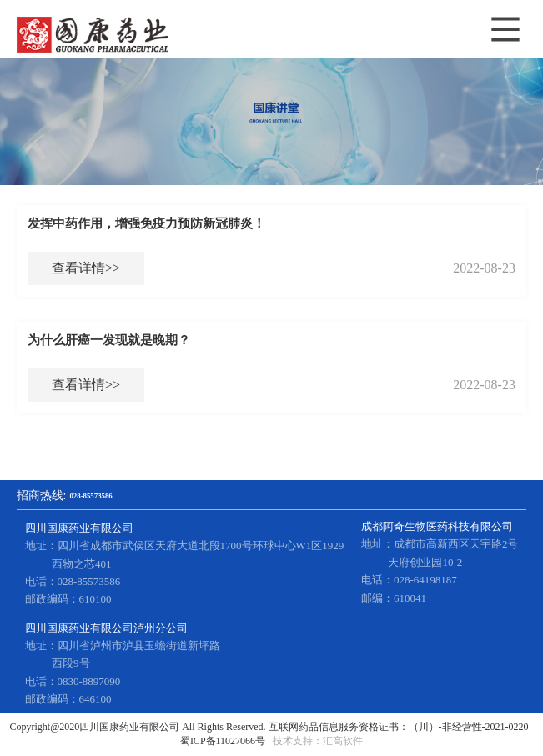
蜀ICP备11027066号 (223, 741)
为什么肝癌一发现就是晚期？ (109, 340)
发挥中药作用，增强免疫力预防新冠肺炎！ (146, 223)
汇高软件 (343, 741)
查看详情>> (86, 268)
